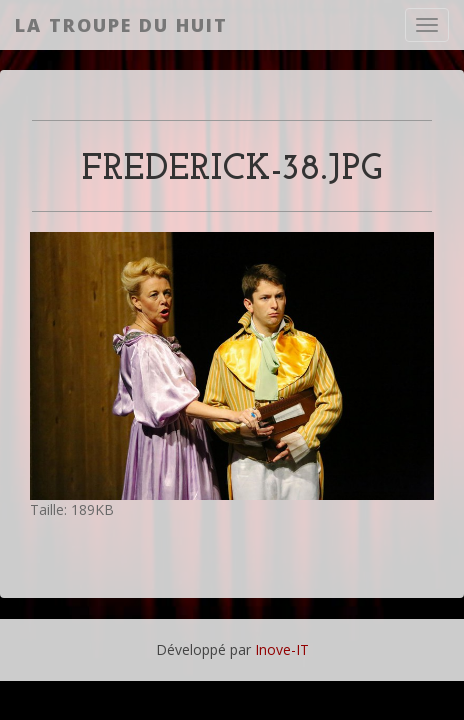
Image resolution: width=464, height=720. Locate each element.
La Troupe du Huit (121, 25)
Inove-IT (282, 649)
